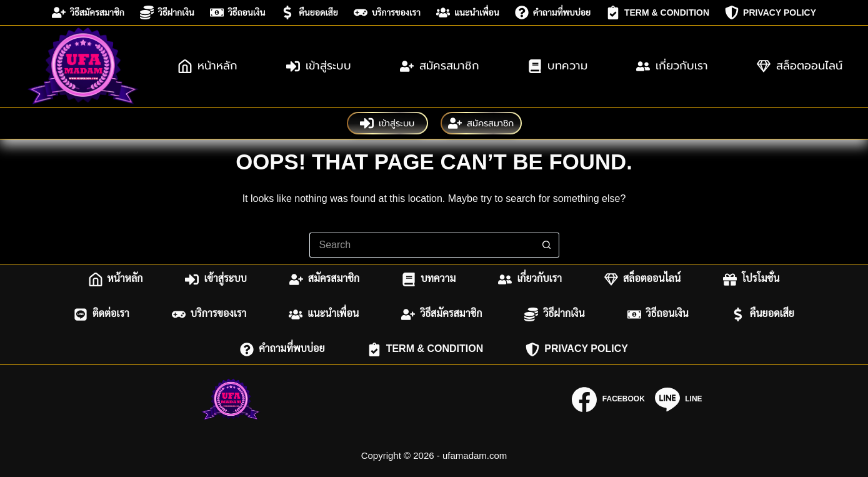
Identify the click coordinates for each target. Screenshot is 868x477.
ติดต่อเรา (102, 314)
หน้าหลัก (208, 66)
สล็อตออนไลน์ (800, 66)
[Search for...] (422, 245)
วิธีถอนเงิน (238, 13)
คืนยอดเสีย (309, 13)
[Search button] (547, 245)
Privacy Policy (771, 13)
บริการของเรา (387, 13)
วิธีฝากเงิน (167, 13)
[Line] (679, 399)
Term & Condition (658, 13)
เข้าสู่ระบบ (319, 66)
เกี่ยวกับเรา (672, 66)
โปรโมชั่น (751, 279)
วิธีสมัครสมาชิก (88, 13)
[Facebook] (608, 399)
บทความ (558, 66)
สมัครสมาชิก (440, 66)
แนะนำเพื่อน (468, 13)
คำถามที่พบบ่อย (553, 13)
